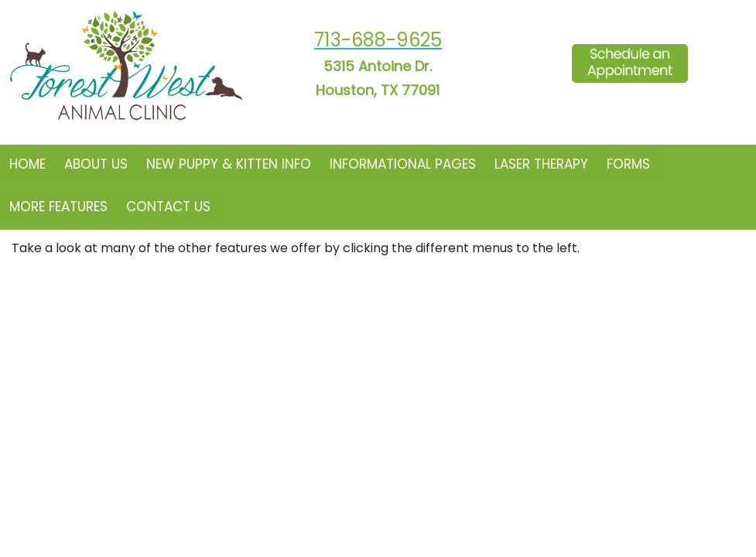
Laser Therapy (541, 164)
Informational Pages (403, 164)
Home (27, 164)
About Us (96, 164)
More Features (58, 207)
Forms (628, 164)
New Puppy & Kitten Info (229, 164)
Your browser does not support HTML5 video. (378, 278)
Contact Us (168, 207)
